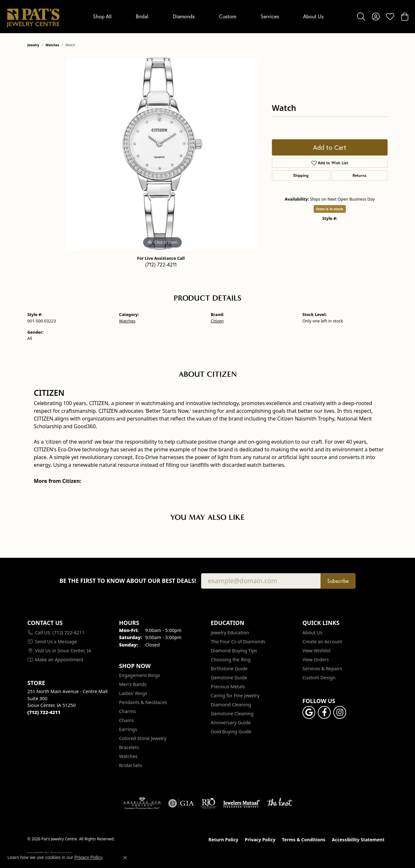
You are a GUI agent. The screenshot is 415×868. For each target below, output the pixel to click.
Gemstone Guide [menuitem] (229, 678)
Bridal (142, 16)
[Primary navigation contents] (208, 17)
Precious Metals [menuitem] (228, 687)
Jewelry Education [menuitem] (230, 633)
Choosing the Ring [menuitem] (231, 660)
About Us (313, 16)
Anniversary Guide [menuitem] (231, 723)
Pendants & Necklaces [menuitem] (143, 702)
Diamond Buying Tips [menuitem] (234, 651)
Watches (52, 45)
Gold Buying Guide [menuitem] (231, 732)
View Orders (316, 660)
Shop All (102, 16)
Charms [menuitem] (127, 711)
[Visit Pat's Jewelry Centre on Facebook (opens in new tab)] (324, 712)
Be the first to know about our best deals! (128, 581)
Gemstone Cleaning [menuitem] (232, 714)
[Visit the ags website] (142, 803)
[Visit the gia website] (181, 803)
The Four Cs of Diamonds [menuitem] (238, 642)
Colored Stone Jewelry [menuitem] (143, 738)
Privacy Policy (260, 840)
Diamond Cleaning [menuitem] (231, 705)
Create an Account (322, 642)
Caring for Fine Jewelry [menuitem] (235, 696)
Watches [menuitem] (128, 756)
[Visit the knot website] (280, 803)
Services (270, 16)
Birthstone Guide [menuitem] (229, 669)
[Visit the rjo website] (208, 803)
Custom (228, 16)
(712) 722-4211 (161, 265)
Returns (360, 175)
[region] (162, 154)
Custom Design (319, 678)
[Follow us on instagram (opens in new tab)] (340, 712)
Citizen (217, 321)
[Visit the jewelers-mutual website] (241, 803)
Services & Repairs (322, 669)
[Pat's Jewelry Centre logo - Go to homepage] (33, 17)
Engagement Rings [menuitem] (140, 675)
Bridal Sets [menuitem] (131, 765)
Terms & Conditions (304, 840)
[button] (361, 16)
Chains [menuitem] (126, 720)
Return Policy (223, 840)
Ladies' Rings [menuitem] (133, 693)
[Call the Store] (44, 712)
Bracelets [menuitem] (129, 747)
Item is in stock (330, 209)
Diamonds (184, 16)
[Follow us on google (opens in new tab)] (309, 712)
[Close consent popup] (125, 858)
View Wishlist (317, 651)
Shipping (301, 175)
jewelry (33, 45)
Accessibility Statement (358, 840)
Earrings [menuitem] (128, 729)
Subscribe (338, 581)
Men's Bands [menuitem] (133, 684)
